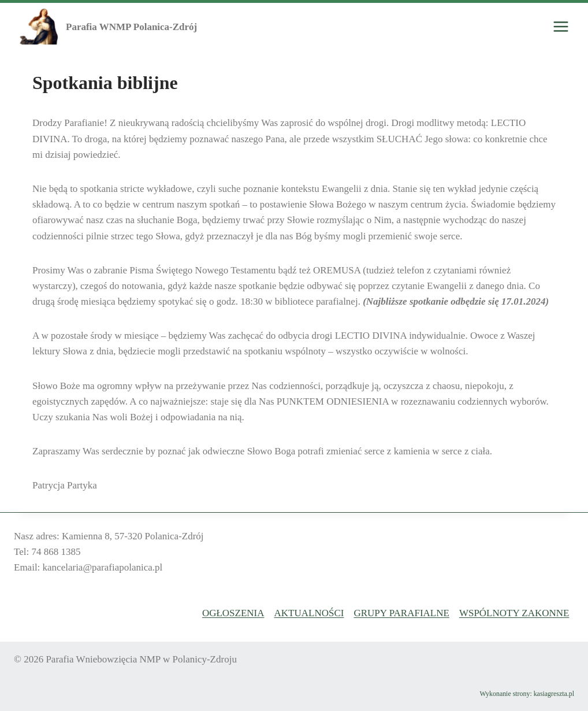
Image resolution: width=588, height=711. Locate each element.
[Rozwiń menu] (561, 27)
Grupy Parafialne (401, 613)
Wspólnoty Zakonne (514, 613)
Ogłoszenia (233, 613)
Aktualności (309, 613)
